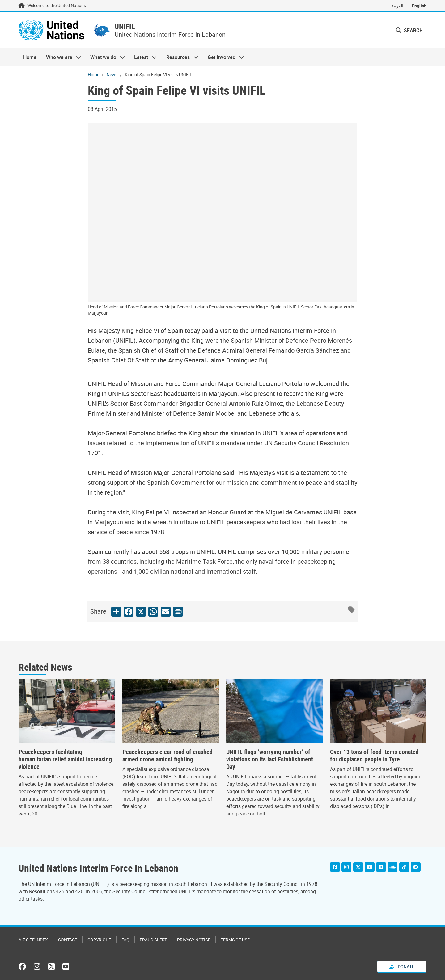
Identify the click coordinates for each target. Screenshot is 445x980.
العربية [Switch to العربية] (397, 6)
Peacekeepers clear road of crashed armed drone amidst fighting (167, 756)
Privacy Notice (194, 940)
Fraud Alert (153, 940)
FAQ (125, 940)
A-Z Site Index (33, 940)
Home (30, 57)
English (419, 6)
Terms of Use (235, 940)
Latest (143, 57)
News (112, 75)
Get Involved (224, 57)
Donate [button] (402, 967)
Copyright (99, 940)
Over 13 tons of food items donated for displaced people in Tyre (374, 756)
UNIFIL (126, 27)
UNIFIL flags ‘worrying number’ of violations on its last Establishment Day (270, 760)
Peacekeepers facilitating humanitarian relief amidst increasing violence (65, 760)
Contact (68, 940)
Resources (180, 57)
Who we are (61, 57)
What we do (105, 57)
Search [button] (409, 30)
